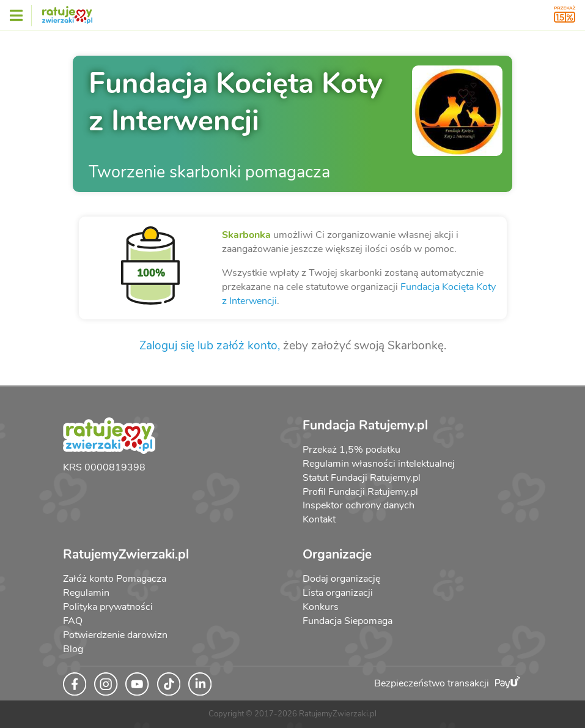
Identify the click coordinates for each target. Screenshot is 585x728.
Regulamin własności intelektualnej (379, 464)
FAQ (73, 621)
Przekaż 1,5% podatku (351, 450)
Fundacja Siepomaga (348, 621)
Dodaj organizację (341, 579)
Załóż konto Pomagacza (115, 579)
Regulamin (86, 593)
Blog (73, 649)
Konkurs (321, 607)
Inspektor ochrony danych (359, 505)
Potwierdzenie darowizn (115, 635)
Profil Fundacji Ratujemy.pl (360, 492)
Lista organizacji (338, 593)
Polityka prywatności (108, 607)
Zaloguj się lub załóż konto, (210, 346)
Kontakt (319, 519)
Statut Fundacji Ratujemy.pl (362, 478)
